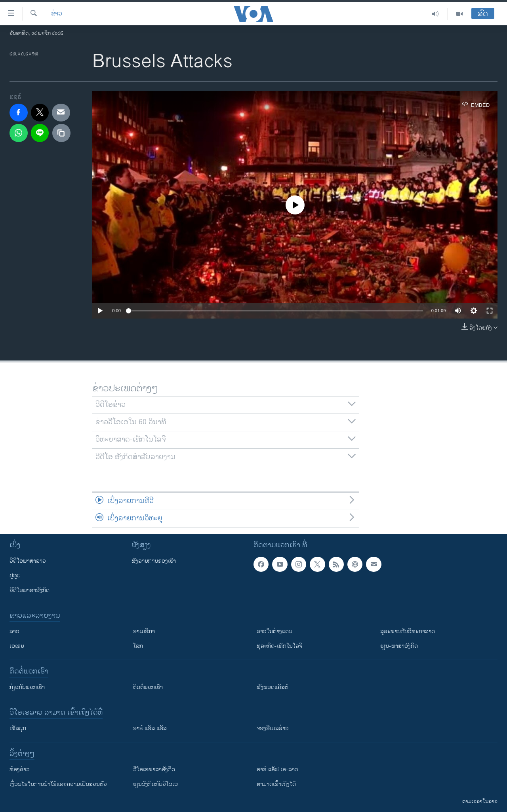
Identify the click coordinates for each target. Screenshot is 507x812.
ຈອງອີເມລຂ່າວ (273, 728)
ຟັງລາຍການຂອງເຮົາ (154, 561)
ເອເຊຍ (17, 646)
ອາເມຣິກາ (144, 631)
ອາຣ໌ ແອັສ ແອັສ (150, 728)
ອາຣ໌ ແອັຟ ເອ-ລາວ (277, 769)
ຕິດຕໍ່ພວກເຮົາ (148, 687)
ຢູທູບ (15, 576)
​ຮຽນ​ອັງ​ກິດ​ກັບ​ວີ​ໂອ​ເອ (155, 784)
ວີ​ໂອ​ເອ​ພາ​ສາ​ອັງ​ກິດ (154, 769)
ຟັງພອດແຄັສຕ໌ (273, 687)
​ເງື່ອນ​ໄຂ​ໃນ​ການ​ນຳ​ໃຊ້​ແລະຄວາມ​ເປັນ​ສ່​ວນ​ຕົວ (58, 784)
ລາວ (14, 631)
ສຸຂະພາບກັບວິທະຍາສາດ (408, 631)
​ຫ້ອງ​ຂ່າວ (20, 769)
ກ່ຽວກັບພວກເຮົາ (27, 687)
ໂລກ (138, 646)
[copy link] (61, 133)
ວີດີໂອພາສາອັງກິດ (30, 590)
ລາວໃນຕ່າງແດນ (274, 631)
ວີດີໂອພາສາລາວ (28, 561)
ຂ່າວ (57, 14)
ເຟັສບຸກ (18, 728)
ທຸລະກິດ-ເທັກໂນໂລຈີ (279, 646)
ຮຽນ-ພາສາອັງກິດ (399, 646)
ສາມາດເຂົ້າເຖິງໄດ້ (276, 784)
